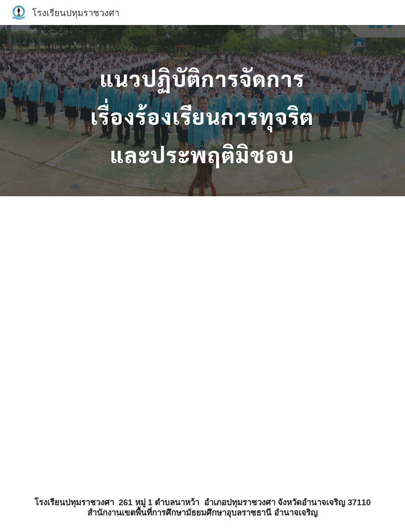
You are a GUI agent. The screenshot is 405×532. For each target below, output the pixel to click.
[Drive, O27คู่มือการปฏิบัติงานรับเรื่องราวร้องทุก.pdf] (217, 340)
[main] (203, 111)
